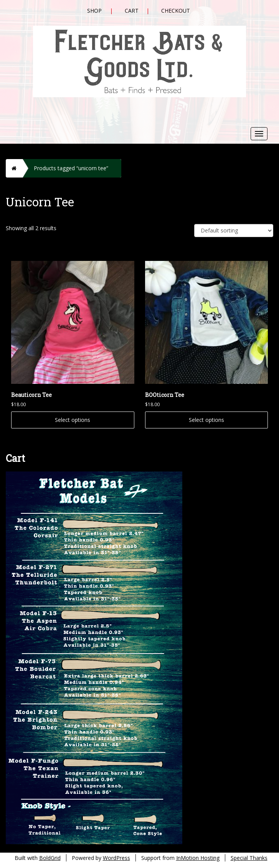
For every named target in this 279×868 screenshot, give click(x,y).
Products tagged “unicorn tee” (71, 168)
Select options (73, 420)
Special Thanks (249, 858)
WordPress (116, 858)
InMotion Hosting (198, 858)
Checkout (176, 11)
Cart (132, 11)
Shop (94, 11)
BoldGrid (50, 858)
